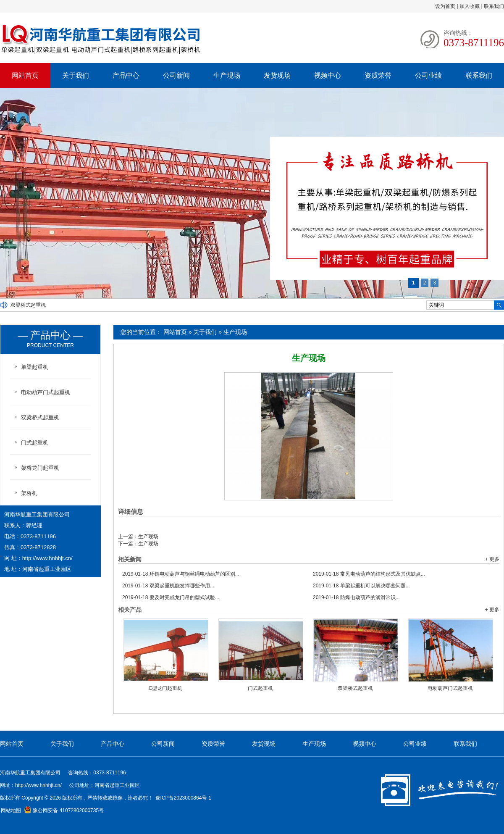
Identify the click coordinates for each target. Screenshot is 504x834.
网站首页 (25, 75)
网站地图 (11, 810)
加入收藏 (470, 6)
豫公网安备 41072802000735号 (64, 810)
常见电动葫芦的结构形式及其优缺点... (369, 574)
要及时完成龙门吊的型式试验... (171, 597)
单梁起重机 (35, 367)
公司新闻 (176, 75)
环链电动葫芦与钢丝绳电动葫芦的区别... (181, 574)
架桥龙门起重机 (40, 468)
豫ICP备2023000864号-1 (183, 798)
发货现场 (277, 75)
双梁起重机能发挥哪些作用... (168, 586)
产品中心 (126, 75)
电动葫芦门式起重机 (450, 688)
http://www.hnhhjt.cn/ (47, 558)
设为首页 (445, 6)
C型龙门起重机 (166, 688)
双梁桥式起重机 (28, 305)
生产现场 (227, 75)
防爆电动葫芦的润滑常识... (356, 597)
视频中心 (328, 75)
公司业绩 (428, 75)
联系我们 (494, 6)
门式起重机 (260, 688)
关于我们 (76, 75)
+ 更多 (492, 559)
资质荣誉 (378, 75)
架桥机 (29, 493)
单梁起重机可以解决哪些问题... (361, 586)
